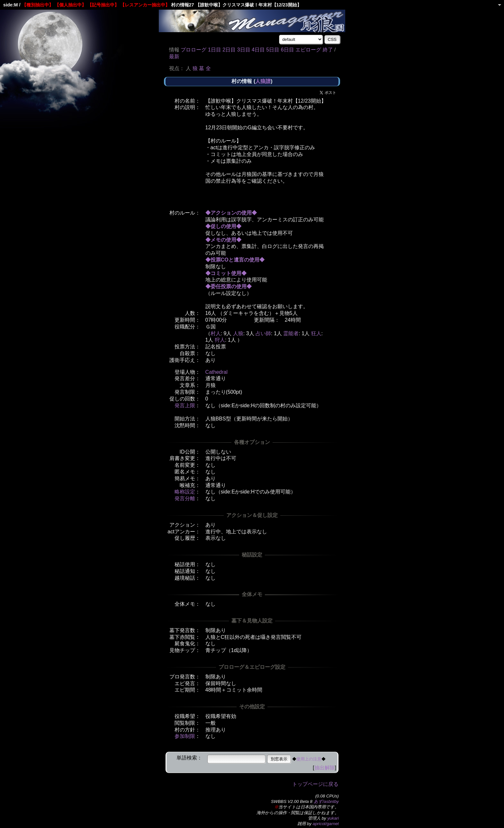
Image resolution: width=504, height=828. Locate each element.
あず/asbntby (326, 801)
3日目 (244, 50)
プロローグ (194, 50)
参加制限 (185, 736)
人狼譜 (263, 81)
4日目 (258, 50)
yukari (333, 818)
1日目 (215, 50)
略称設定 (185, 492)
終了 (328, 50)
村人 (216, 333)
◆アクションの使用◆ (231, 213)
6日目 (288, 50)
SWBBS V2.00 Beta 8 (292, 801)
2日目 (229, 50)
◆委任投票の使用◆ (229, 286)
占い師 (263, 333)
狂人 (316, 333)
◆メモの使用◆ (223, 240)
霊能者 (291, 333)
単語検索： (189, 758)
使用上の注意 (309, 759)
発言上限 (185, 405)
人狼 (238, 333)
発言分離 (185, 498)
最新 (174, 56)
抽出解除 (325, 768)
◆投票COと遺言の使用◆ (235, 260)
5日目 (273, 50)
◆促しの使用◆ (223, 226)
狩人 (220, 340)
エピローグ (308, 50)
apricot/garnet (326, 824)
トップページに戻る (315, 784)
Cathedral (216, 372)
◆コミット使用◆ (226, 273)
